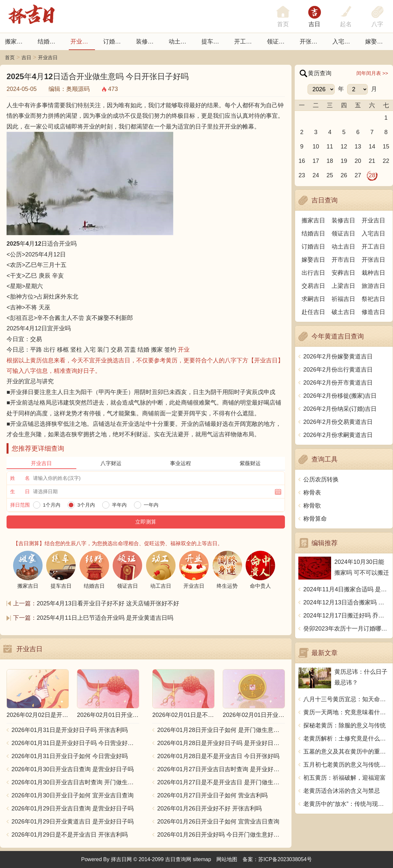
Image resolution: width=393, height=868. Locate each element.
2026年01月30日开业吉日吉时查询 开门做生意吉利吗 (75, 782)
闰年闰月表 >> (372, 73)
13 (358, 147)
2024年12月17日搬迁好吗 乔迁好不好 (346, 616)
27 (358, 175)
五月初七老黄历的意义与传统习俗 (346, 765)
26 (344, 175)
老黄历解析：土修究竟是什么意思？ (346, 738)
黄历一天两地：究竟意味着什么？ (346, 712)
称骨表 (312, 493)
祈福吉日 (344, 299)
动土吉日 (180, 42)
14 (372, 147)
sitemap (202, 859)
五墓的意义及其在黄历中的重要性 (346, 752)
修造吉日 (373, 312)
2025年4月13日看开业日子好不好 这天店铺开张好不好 (108, 603)
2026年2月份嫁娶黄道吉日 (338, 356)
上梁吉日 (344, 286)
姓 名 (20, 478)
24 (316, 175)
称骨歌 (312, 506)
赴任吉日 (313, 312)
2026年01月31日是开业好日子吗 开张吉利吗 (70, 730)
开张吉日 (373, 260)
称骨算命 (315, 519)
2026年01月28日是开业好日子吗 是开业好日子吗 (221, 743)
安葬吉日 (344, 273)
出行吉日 (313, 273)
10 (316, 147)
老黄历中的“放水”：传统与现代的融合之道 (346, 804)
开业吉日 (82, 42)
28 (372, 175)
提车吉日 (213, 42)
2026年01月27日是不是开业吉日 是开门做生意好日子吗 (221, 782)
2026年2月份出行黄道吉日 (338, 370)
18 (330, 161)
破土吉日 (344, 312)
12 (344, 147)
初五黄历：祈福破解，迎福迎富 (345, 778)
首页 (10, 57)
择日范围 (20, 505)
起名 (346, 24)
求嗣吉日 (313, 299)
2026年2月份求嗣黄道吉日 (338, 435)
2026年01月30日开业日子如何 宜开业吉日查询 (73, 795)
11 (330, 147)
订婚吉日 (115, 42)
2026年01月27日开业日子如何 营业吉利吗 (212, 795)
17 (316, 161)
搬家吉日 (17, 42)
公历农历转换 (321, 479)
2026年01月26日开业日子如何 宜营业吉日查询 (218, 822)
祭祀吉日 (373, 299)
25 (330, 175)
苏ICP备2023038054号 (285, 859)
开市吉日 (344, 260)
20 (358, 161)
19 (344, 161)
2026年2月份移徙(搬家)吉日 (340, 396)
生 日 (20, 491)
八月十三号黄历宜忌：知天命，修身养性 (346, 699)
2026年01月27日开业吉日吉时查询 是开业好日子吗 (221, 769)
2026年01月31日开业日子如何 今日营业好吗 (70, 756)
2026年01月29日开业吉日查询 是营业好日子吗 (73, 808)
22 (386, 161)
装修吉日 (148, 42)
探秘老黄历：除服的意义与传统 (345, 725)
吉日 (314, 24)
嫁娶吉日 (377, 42)
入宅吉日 (344, 42)
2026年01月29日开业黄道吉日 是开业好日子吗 (73, 822)
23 (302, 175)
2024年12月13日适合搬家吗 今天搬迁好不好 (346, 602)
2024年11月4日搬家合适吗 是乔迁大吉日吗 (346, 589)
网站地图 (227, 859)
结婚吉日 (49, 42)
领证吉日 (279, 42)
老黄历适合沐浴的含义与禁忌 (342, 791)
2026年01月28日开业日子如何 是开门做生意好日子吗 (221, 730)
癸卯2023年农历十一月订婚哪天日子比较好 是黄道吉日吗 (346, 629)
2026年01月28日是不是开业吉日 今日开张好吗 (218, 756)
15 (386, 147)
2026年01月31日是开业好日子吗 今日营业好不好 (75, 743)
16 (302, 161)
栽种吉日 (373, 273)
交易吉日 (313, 286)
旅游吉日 (373, 286)
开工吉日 (246, 42)
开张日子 (311, 42)
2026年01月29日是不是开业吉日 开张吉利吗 (70, 835)
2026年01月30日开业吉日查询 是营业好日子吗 (73, 769)
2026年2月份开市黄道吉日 (338, 383)
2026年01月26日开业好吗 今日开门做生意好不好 (221, 835)
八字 (377, 24)
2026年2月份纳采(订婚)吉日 (340, 409)
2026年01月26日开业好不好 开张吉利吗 (209, 808)
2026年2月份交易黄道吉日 (338, 422)
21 (372, 161)
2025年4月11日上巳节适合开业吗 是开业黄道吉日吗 (105, 618)
